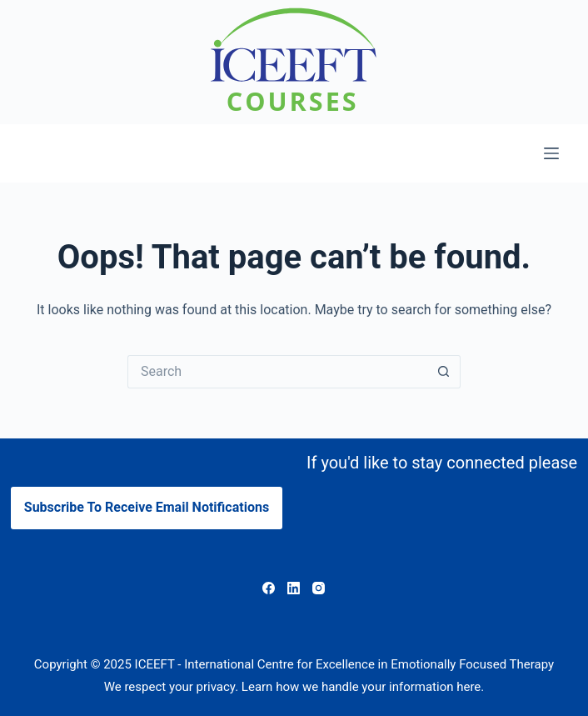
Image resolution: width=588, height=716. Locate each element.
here (468, 687)
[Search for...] (277, 372)
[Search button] (444, 372)
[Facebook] (269, 588)
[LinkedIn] (294, 588)
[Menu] (551, 153)
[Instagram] (319, 588)
